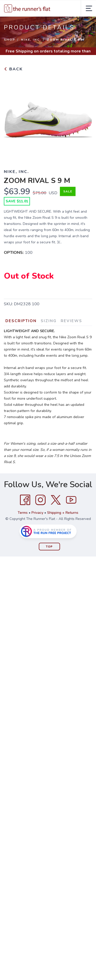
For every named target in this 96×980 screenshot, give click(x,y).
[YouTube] (71, 500)
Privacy (37, 513)
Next (84, 120)
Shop (9, 40)
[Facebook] (25, 500)
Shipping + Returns (63, 513)
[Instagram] (40, 500)
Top (49, 547)
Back (13, 69)
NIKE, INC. (31, 40)
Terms (23, 513)
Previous (12, 120)
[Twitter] (56, 500)
